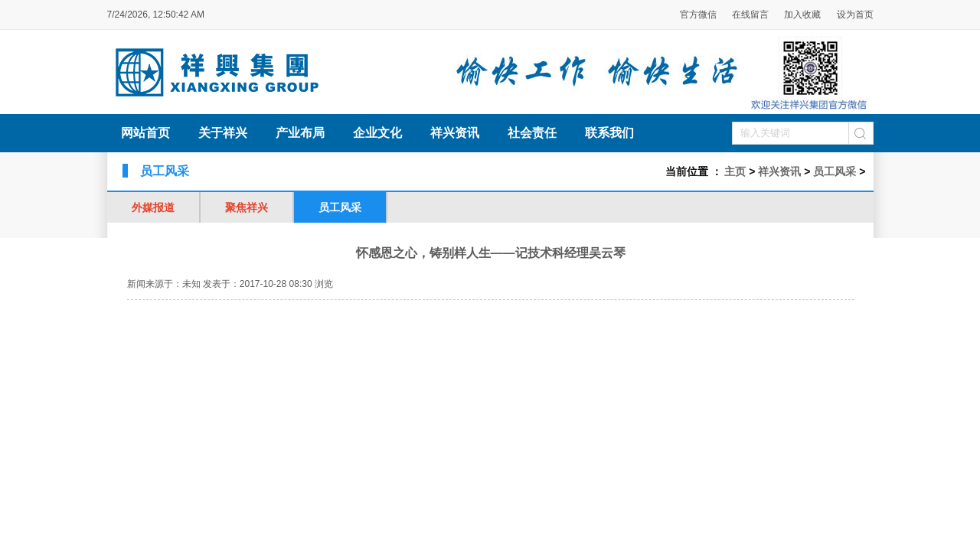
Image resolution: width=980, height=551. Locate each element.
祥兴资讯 (455, 133)
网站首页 (145, 133)
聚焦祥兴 (247, 207)
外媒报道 (153, 207)
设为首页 (855, 15)
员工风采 (835, 171)
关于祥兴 (223, 133)
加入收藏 (802, 15)
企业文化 (377, 133)
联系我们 (609, 133)
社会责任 (532, 133)
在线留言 (750, 15)
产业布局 (300, 133)
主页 (735, 171)
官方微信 (699, 15)
